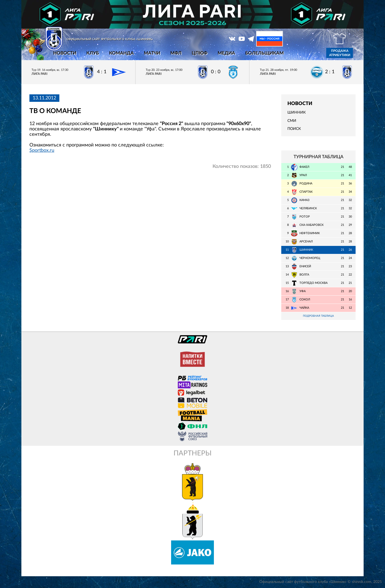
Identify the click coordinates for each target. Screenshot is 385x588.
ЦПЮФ (200, 53)
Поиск (294, 129)
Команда (121, 53)
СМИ (292, 121)
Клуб (93, 53)
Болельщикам (264, 53)
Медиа (226, 53)
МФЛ (176, 53)
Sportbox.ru (42, 150)
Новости (65, 53)
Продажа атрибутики (340, 53)
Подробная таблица (318, 316)
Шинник (297, 113)
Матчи (152, 53)
